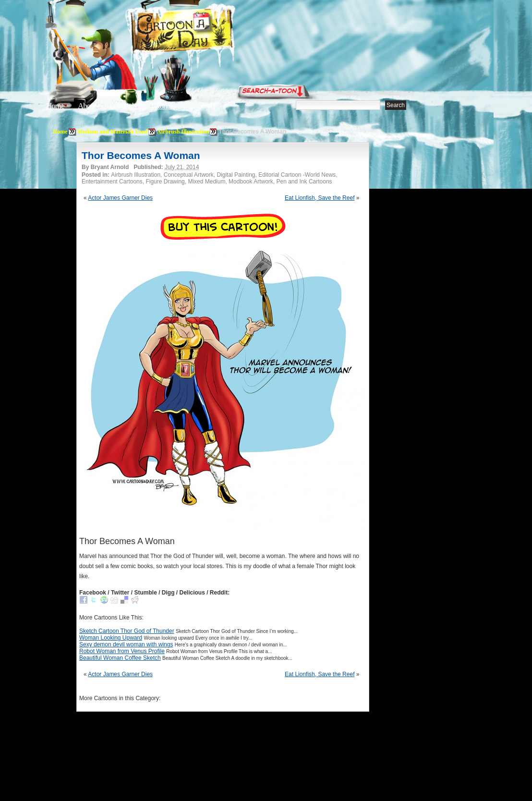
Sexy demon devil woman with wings (126, 644)
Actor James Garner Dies (120, 198)
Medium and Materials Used (112, 132)
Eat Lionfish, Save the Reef (320, 198)
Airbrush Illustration (183, 132)
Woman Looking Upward (111, 638)
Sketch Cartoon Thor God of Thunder (127, 631)
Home (55, 106)
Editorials (123, 106)
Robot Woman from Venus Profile (122, 651)
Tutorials (162, 106)
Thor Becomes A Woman (141, 155)
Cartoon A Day (206, 32)
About (87, 106)
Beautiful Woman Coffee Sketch (120, 658)
